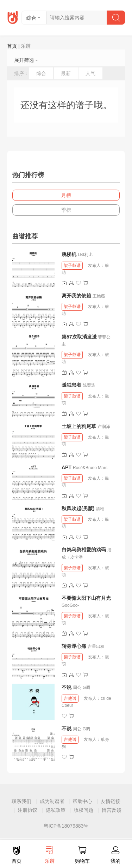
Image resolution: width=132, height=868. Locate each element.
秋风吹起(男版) (78, 508)
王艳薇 (99, 296)
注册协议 (27, 810)
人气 (90, 73)
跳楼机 (69, 254)
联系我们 (21, 801)
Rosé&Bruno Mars (90, 468)
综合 (41, 73)
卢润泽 (104, 427)
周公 (77, 688)
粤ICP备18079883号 (66, 826)
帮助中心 (82, 801)
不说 (67, 687)
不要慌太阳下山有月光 (86, 598)
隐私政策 (56, 810)
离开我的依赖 (76, 296)
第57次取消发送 (79, 337)
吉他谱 (70, 698)
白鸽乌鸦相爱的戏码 (84, 550)
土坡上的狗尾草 (79, 426)
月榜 (66, 195)
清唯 (100, 509)
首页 (12, 46)
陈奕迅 (89, 385)
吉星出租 (96, 646)
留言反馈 (112, 810)
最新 (66, 73)
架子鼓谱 (72, 265)
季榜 (66, 210)
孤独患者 (71, 385)
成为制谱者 (52, 801)
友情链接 (111, 801)
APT (67, 467)
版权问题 (83, 810)
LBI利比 (85, 255)
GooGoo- (70, 605)
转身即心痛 (74, 646)
